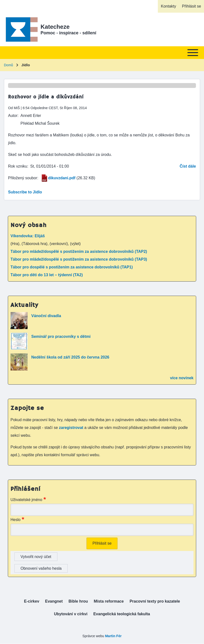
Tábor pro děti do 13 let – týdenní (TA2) (47, 275)
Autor (13, 116)
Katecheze (55, 27)
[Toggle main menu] (102, 53)
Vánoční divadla (46, 316)
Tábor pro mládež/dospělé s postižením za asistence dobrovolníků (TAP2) (79, 251)
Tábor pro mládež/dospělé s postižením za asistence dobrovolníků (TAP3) (79, 259)
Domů (8, 65)
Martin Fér (113, 636)
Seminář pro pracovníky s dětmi (61, 336)
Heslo (16, 520)
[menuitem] (168, 6)
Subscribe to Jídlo (25, 192)
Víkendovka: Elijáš (28, 236)
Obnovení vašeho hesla (41, 568)
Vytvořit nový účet (36, 557)
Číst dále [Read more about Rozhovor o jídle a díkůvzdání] (188, 166)
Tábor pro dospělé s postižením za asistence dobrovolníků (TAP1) (72, 267)
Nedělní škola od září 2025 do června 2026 (70, 357)
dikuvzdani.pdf (62, 178)
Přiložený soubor (23, 178)
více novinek (182, 378)
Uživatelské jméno (26, 500)
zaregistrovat (72, 428)
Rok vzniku (18, 166)
